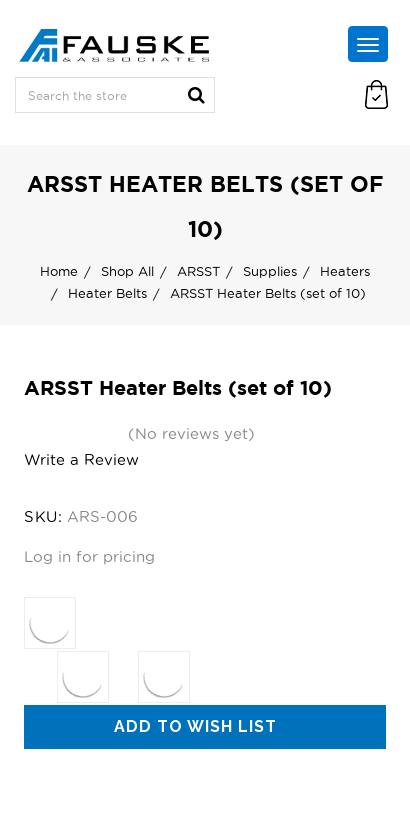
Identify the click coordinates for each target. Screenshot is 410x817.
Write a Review (81, 459)
